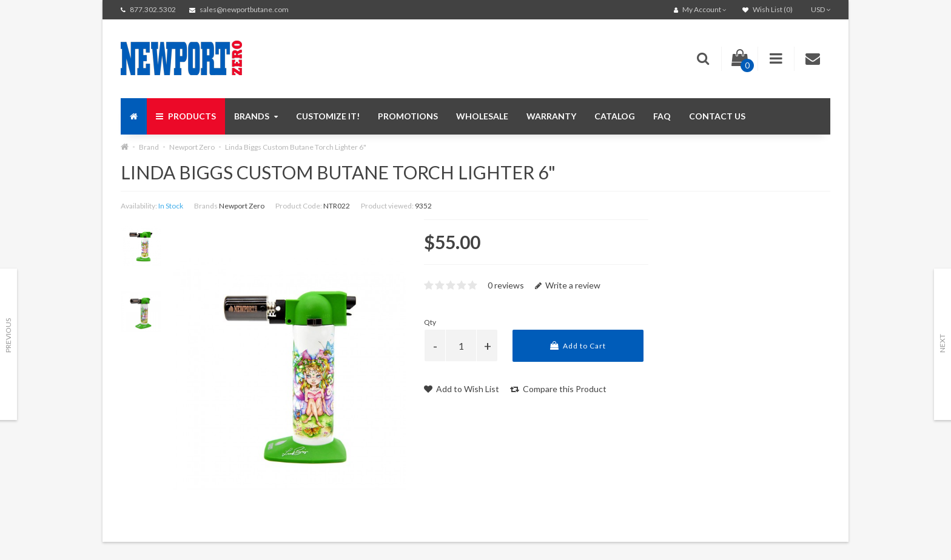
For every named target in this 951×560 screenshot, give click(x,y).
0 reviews (506, 285)
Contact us (717, 116)
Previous (8, 335)
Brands (256, 116)
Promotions (408, 116)
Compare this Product (558, 389)
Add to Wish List (462, 389)
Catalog (615, 116)
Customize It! (328, 116)
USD (821, 9)
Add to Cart (578, 346)
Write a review (568, 285)
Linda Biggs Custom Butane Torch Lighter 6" (296, 147)
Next (942, 343)
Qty (430, 322)
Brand (149, 147)
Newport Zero (192, 147)
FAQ (662, 116)
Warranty (551, 116)
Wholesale (482, 116)
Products (186, 116)
